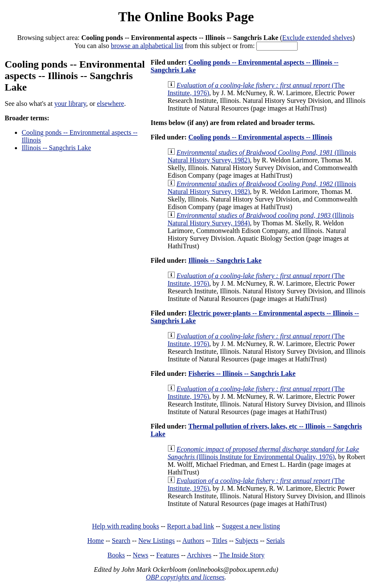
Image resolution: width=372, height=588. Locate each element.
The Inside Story (242, 555)
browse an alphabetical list (147, 46)
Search (121, 541)
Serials (275, 541)
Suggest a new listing (251, 526)
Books (116, 555)
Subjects (247, 541)
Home (95, 541)
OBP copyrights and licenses (185, 577)
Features (168, 555)
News (140, 555)
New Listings (156, 541)
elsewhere (111, 104)
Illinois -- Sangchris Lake (56, 148)
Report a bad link (191, 526)
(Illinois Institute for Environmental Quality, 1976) (263, 453)
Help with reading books (125, 526)
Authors (193, 541)
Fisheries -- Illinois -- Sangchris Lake (242, 374)
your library (70, 104)
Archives (199, 555)
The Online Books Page (186, 17)
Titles (220, 541)
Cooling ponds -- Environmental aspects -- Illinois (260, 137)
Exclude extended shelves (317, 38)
